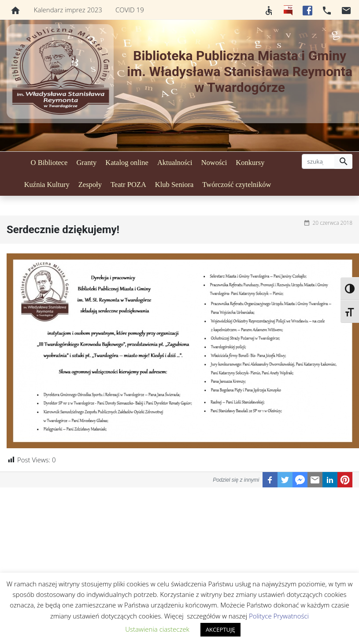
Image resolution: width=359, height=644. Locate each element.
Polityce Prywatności (279, 616)
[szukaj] (318, 161)
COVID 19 (130, 10)
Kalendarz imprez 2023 (68, 10)
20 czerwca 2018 (332, 223)
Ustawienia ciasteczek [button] (157, 629)
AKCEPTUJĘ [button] (220, 629)
